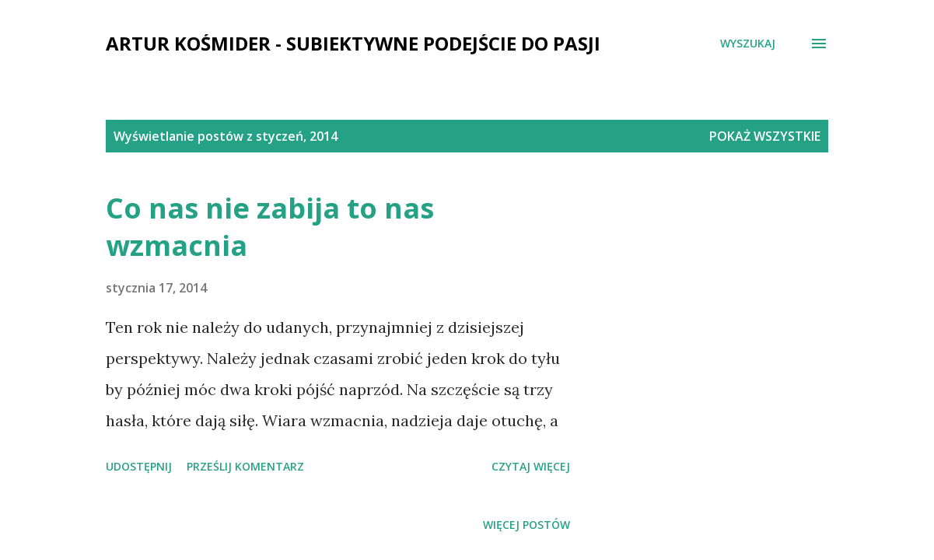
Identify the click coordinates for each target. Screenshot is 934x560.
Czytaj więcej (531, 466)
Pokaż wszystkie (765, 136)
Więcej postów (526, 525)
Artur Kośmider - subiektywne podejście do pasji (353, 43)
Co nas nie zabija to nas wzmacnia (270, 227)
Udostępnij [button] (139, 466)
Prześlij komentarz (245, 466)
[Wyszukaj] (748, 44)
